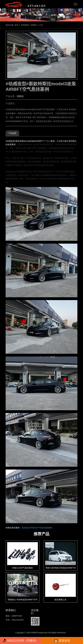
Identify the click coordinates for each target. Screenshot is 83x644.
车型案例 (25, 25)
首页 (17, 25)
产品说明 (12, 133)
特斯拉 (34, 25)
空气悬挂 (47, 141)
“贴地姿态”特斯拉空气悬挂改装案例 (37, 528)
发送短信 (62, 640)
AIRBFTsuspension (39, 633)
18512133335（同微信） (21, 640)
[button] (76, 4)
